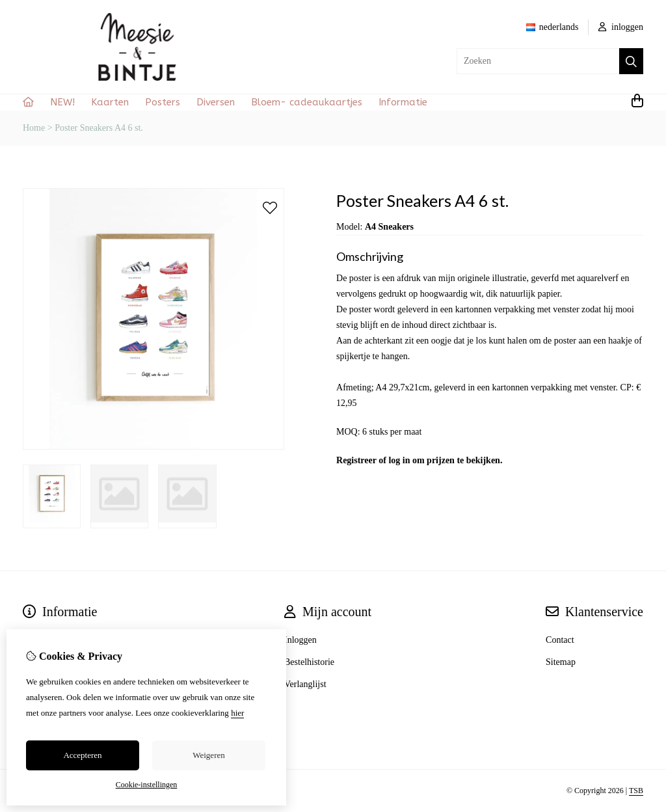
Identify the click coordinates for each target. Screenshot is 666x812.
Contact (560, 640)
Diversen (216, 102)
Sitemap (561, 662)
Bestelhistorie (309, 662)
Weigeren (208, 755)
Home (34, 128)
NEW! (62, 102)
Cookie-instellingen (147, 785)
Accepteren (82, 755)
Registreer (356, 460)
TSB (636, 791)
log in (399, 460)
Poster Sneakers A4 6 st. (99, 128)
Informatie (403, 102)
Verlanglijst (305, 684)
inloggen (621, 27)
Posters (163, 102)
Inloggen (300, 640)
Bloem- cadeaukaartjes (307, 102)
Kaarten (110, 102)
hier (237, 713)
